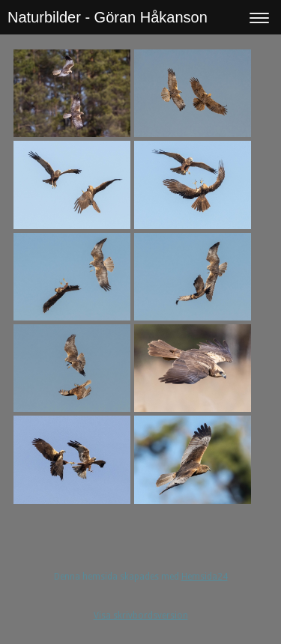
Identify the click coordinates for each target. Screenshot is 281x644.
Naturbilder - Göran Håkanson (108, 17)
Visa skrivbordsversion (141, 616)
